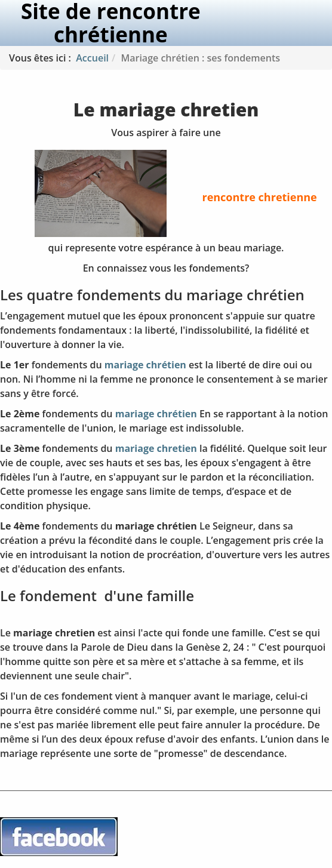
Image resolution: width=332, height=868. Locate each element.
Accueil (92, 58)
